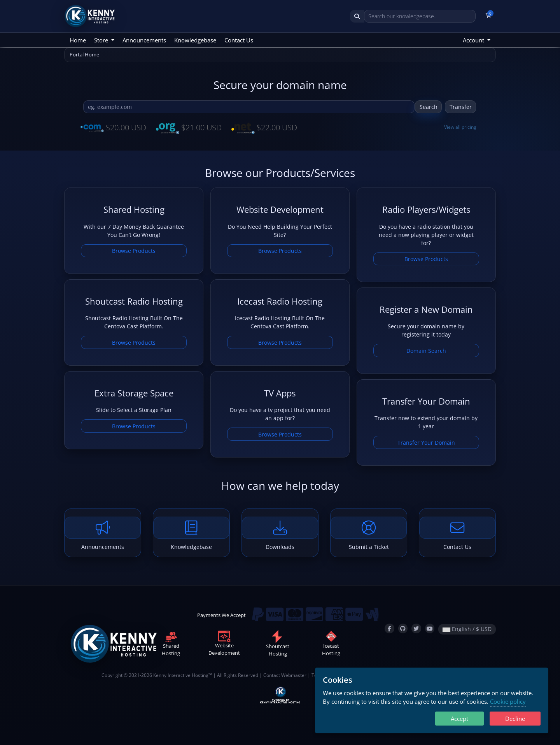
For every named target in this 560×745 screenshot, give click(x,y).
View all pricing (460, 127)
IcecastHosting (331, 645)
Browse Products (134, 251)
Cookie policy (508, 701)
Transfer (461, 107)
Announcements (144, 40)
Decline (515, 719)
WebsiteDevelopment (224, 644)
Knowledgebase (195, 40)
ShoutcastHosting (278, 645)
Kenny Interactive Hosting (181, 675)
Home (78, 40)
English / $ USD (467, 629)
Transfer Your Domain (426, 443)
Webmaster (294, 675)
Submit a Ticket (369, 534)
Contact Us (239, 40)
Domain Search (426, 351)
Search (429, 107)
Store (102, 40)
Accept (459, 719)
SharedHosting (171, 645)
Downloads (280, 534)
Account (474, 40)
